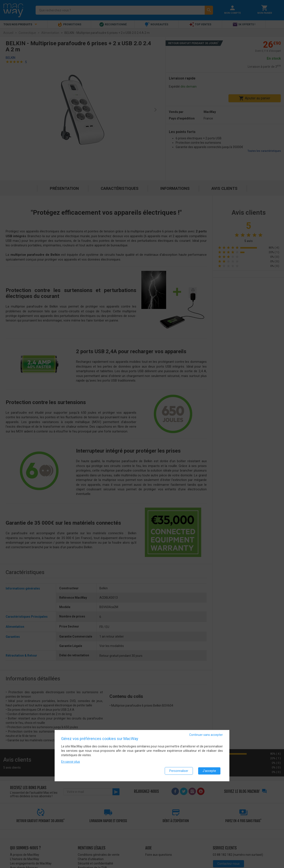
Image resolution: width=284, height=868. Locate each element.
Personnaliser (179, 771)
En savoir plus (71, 762)
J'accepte (209, 771)
